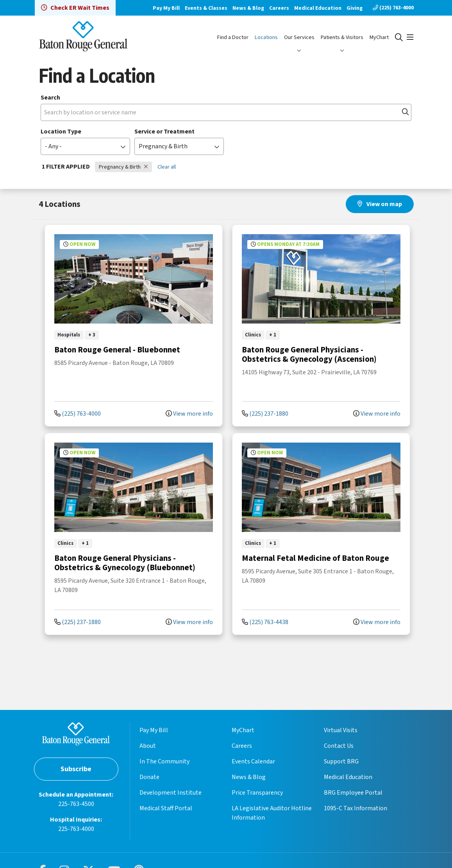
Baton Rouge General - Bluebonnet (117, 350)
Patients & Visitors (342, 37)
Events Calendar (253, 761)
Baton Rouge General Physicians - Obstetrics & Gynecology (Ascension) (309, 354)
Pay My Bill (166, 8)
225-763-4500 (76, 804)
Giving (355, 8)
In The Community (164, 761)
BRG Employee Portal (353, 793)
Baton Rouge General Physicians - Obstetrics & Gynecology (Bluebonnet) (125, 563)
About (148, 746)
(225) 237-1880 (265, 414)
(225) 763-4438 (265, 622)
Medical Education (318, 8)
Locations (266, 37)
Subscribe (76, 769)
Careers (279, 8)
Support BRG (341, 761)
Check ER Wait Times (75, 8)
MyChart (379, 37)
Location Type (61, 132)
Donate (149, 777)
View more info (189, 414)
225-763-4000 (76, 829)
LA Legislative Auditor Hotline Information (272, 813)
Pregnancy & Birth (123, 167)
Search (50, 98)
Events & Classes (206, 8)
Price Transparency (257, 793)
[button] (410, 37)
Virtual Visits (341, 730)
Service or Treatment (164, 132)
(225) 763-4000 (393, 8)
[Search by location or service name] (226, 112)
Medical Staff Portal (166, 808)
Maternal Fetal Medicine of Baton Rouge (315, 558)
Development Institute (171, 793)
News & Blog (248, 8)
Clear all (167, 167)
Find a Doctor (233, 37)
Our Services (299, 37)
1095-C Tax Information (356, 808)
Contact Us (339, 746)
